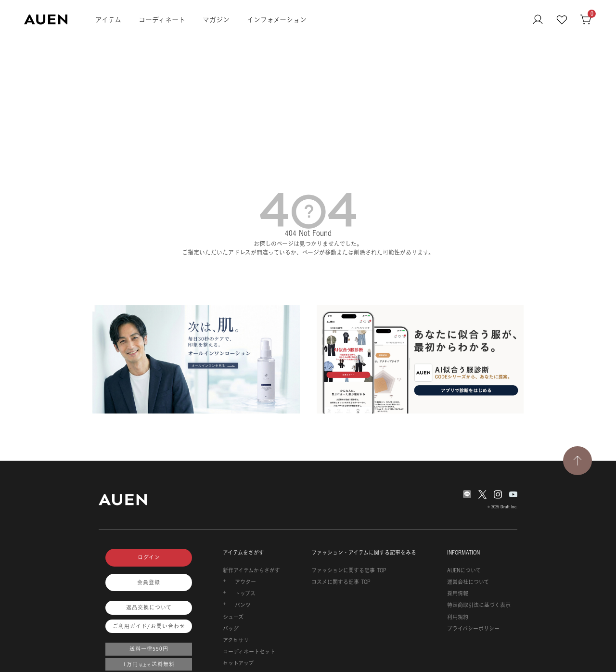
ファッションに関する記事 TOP (349, 570)
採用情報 (458, 594)
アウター (245, 582)
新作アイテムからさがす (251, 570)
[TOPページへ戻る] (577, 461)
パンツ (243, 605)
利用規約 (458, 617)
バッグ (231, 629)
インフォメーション (277, 19)
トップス (245, 594)
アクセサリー (238, 640)
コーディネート (162, 19)
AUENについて (464, 570)
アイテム (108, 19)
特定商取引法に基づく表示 (479, 605)
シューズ (233, 617)
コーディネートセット (249, 652)
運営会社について (468, 582)
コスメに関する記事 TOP (341, 582)
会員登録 (149, 582)
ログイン (149, 557)
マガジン (216, 19)
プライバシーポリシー (473, 629)
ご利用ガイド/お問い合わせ (149, 626)
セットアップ (238, 663)
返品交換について (149, 607)
